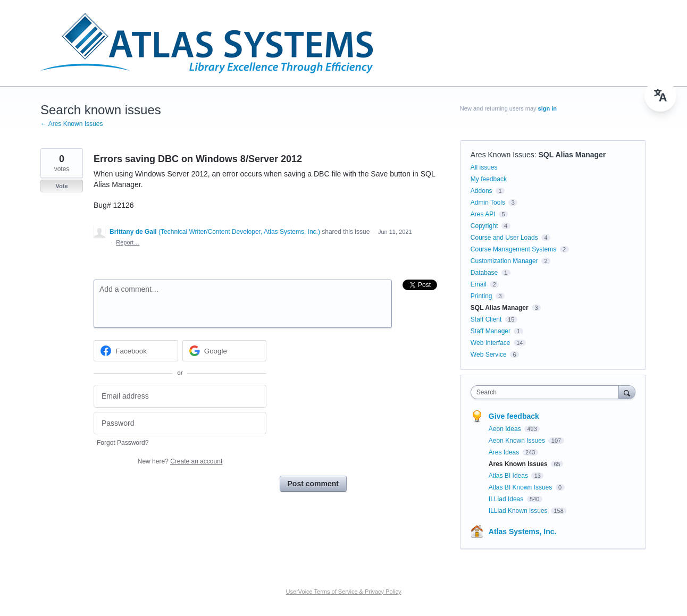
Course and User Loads (504, 238)
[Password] (180, 423)
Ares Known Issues (502, 155)
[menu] (660, 96)
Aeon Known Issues (518, 441)
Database (484, 273)
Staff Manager (491, 331)
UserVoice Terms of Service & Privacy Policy (344, 592)
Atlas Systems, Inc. (523, 531)
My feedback (489, 179)
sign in (547, 108)
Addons (481, 191)
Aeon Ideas (506, 429)
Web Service (489, 355)
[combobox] (547, 392)
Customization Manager (504, 261)
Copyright (484, 226)
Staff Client (486, 319)
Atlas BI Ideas (509, 476)
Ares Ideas (505, 452)
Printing (481, 296)
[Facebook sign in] (136, 351)
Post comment (313, 484)
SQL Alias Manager (572, 155)
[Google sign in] (225, 351)
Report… (128, 242)
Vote (61, 186)
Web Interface (490, 343)
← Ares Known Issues (72, 124)
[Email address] (180, 396)
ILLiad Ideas (507, 499)
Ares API (483, 214)
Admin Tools (488, 202)
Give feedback (514, 416)
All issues (484, 167)
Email (479, 284)
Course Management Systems (513, 249)
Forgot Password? (123, 443)
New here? (180, 461)
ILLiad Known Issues (519, 511)
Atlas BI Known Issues (521, 487)
